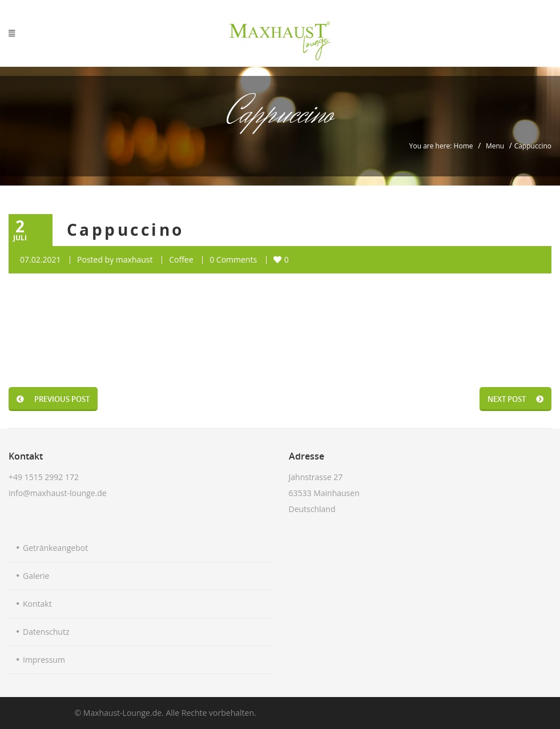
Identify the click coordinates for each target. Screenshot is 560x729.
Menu (495, 146)
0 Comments (233, 259)
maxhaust (134, 259)
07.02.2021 (40, 259)
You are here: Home (441, 146)
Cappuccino (126, 230)
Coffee (181, 259)
